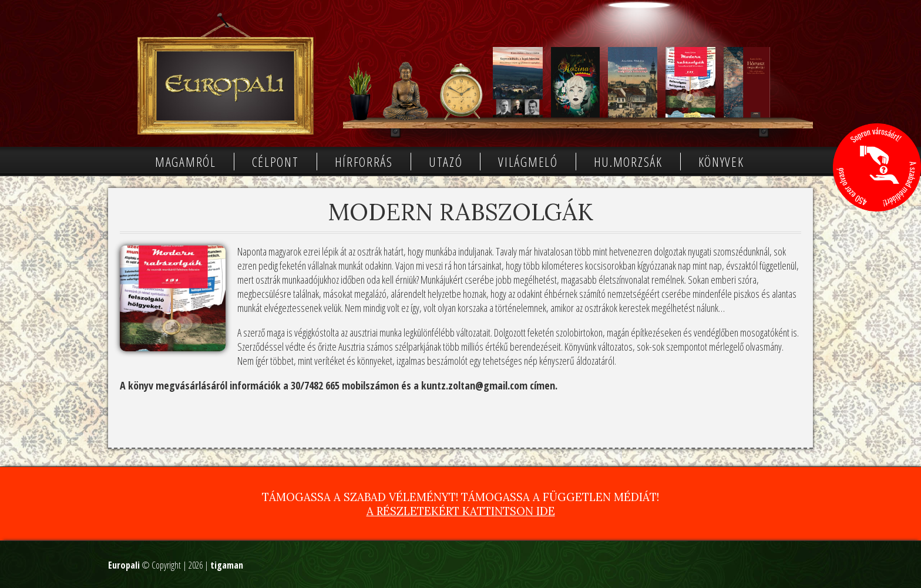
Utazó (446, 162)
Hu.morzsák (628, 162)
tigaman (227, 565)
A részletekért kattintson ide (461, 511)
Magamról (186, 162)
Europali (124, 565)
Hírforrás (364, 162)
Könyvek (721, 162)
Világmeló (528, 162)
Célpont (275, 162)
